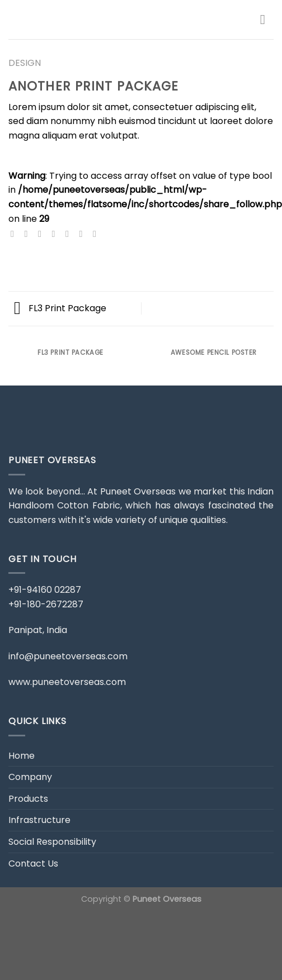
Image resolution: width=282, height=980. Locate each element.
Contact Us (33, 864)
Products (28, 799)
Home (22, 756)
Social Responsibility (52, 842)
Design (25, 63)
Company (30, 777)
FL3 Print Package (60, 308)
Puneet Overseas (167, 899)
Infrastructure (39, 820)
